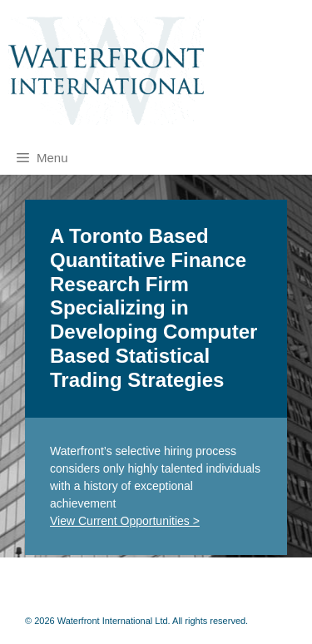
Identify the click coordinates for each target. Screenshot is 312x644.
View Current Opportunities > (125, 521)
